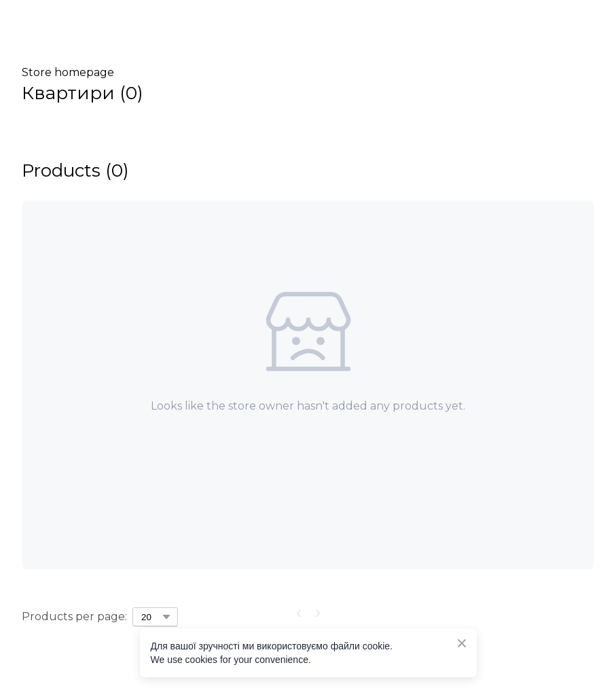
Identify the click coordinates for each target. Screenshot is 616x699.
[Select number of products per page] (155, 617)
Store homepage (68, 72)
